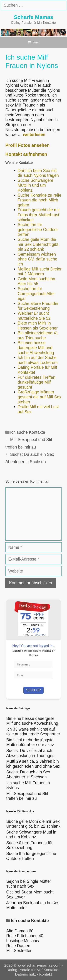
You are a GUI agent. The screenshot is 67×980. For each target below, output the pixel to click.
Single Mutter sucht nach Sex (29, 884)
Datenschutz (25, 974)
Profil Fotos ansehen (27, 145)
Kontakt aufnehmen (26, 154)
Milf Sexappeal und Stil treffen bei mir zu (27, 796)
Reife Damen (18, 946)
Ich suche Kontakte (28, 432)
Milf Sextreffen (19, 951)
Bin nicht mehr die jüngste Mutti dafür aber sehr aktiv (30, 742)
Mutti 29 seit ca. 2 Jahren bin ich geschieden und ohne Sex (33, 764)
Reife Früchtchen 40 (25, 936)
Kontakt (46, 974)
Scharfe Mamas (33, 17)
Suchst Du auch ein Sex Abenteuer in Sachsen (28, 774)
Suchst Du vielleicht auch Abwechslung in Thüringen (30, 753)
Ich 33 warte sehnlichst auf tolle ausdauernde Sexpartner (33, 732)
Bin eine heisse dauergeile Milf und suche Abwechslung (32, 721)
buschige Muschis (23, 941)
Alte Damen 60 (20, 931)
